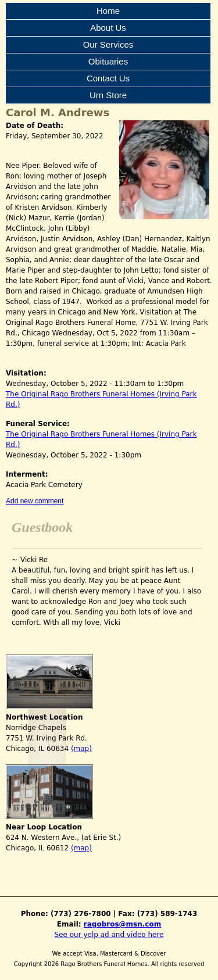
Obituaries (108, 61)
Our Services (108, 44)
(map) (81, 749)
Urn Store (108, 95)
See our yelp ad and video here (109, 935)
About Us (108, 28)
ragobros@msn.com (122, 924)
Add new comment (35, 501)
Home (108, 11)
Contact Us (108, 78)
